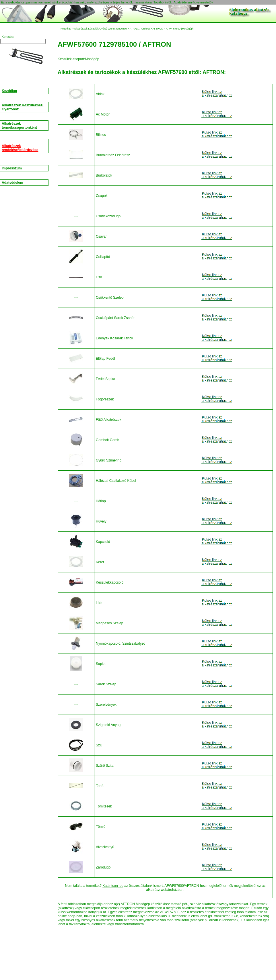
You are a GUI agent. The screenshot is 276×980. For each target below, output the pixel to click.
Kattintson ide (113, 886)
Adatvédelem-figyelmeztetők (193, 2)
